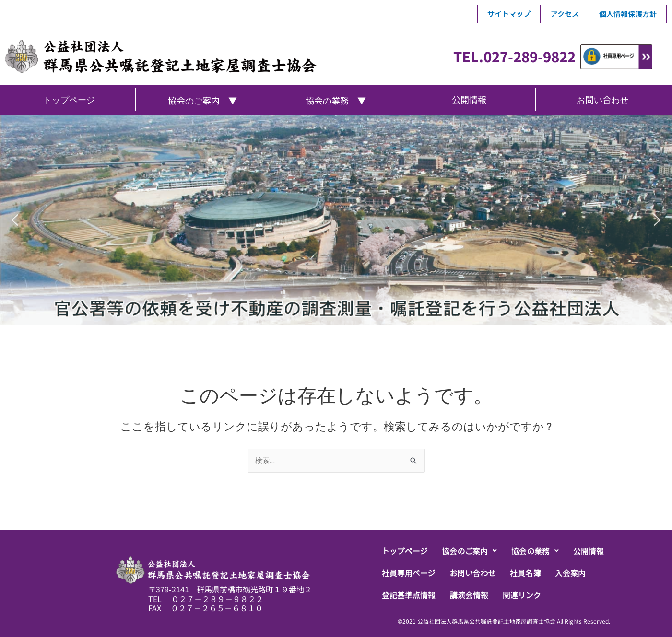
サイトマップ (509, 14)
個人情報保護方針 (628, 14)
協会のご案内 (469, 551)
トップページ (405, 551)
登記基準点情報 (409, 595)
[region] (336, 220)
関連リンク (522, 595)
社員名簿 (525, 573)
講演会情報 (469, 595)
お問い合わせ (472, 573)
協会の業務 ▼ (336, 100)
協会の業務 (535, 551)
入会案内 (570, 573)
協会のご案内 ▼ (202, 100)
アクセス (565, 14)
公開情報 (589, 551)
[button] (469, 551)
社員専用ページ (409, 573)
